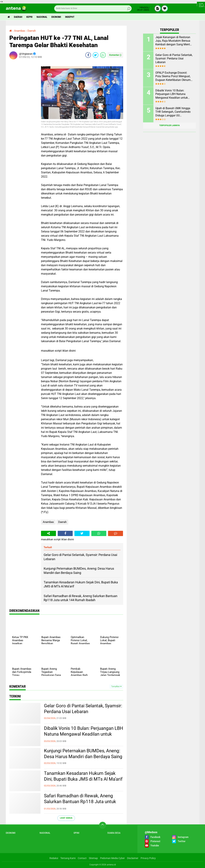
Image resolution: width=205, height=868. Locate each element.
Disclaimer (133, 858)
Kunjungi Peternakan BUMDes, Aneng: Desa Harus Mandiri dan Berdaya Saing (83, 754)
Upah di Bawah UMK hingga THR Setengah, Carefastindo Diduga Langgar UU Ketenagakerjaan (173, 112)
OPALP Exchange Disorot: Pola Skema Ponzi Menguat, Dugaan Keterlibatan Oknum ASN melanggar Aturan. (173, 76)
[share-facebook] (88, 55)
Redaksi (54, 858)
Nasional (42, 17)
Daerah (18, 17)
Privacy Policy (148, 858)
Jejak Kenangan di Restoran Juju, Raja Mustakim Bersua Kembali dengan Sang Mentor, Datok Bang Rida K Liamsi (174, 41)
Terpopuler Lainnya (169, 125)
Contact (82, 858)
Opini (76, 833)
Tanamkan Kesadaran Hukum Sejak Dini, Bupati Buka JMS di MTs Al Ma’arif (83, 776)
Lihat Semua (66, 818)
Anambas (48, 522)
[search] (93, 8)
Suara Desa (114, 833)
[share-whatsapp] (103, 55)
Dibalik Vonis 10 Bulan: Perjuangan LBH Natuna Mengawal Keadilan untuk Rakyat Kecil (84, 734)
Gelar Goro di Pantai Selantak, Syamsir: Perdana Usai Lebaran (83, 709)
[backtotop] (103, 825)
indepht (70, 17)
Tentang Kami (68, 858)
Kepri (29, 17)
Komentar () (115, 55)
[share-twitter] (96, 55)
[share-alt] (48, 533)
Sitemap (93, 858)
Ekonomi (56, 17)
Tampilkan (116, 686)
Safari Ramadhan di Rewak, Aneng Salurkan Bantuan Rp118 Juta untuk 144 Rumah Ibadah (80, 802)
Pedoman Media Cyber (112, 858)
